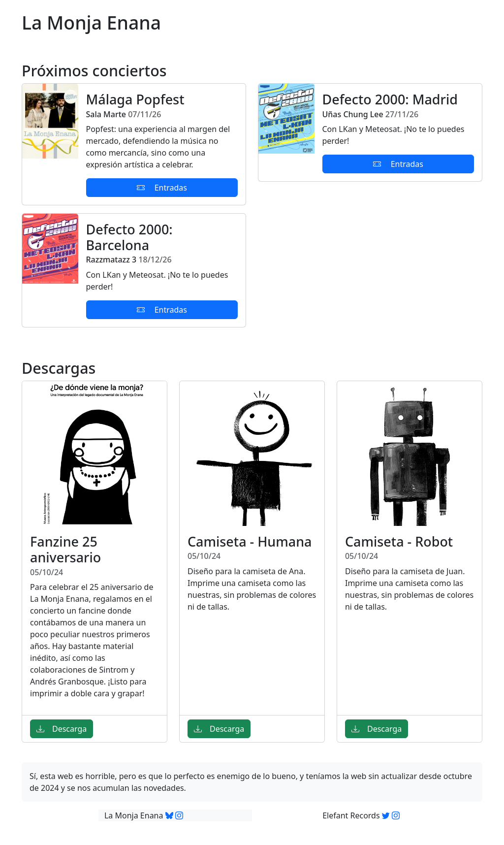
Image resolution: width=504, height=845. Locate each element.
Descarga (62, 729)
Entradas (162, 188)
